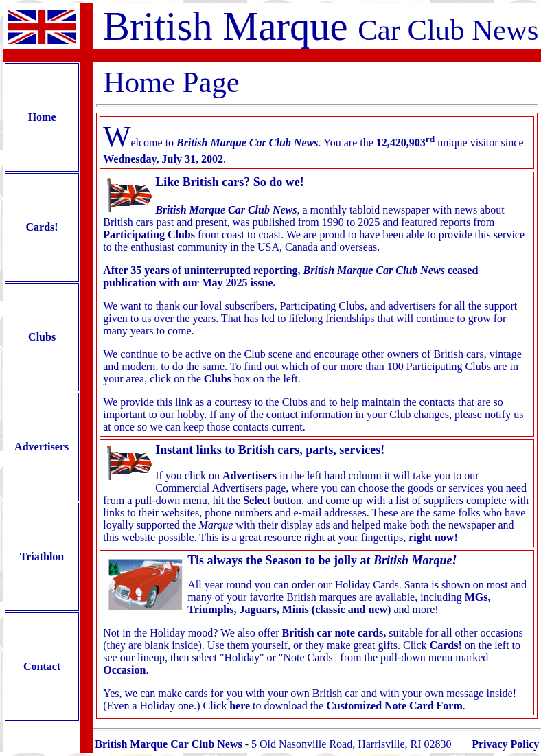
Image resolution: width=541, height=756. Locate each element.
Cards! (42, 227)
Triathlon (42, 557)
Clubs (42, 337)
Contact (42, 666)
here (240, 706)
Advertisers (42, 447)
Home (42, 117)
